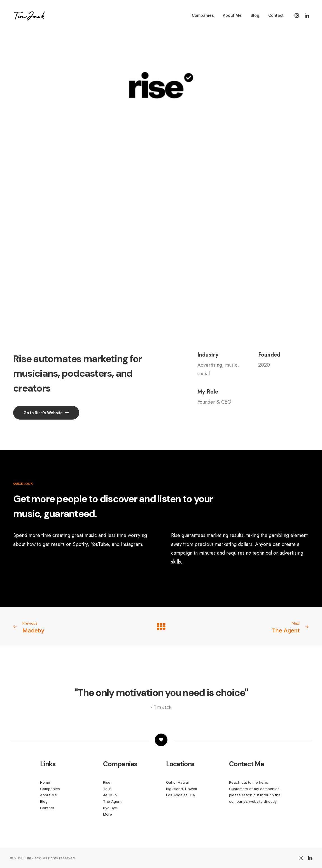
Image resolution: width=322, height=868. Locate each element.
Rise (107, 782)
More (108, 814)
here (263, 782)
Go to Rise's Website (46, 413)
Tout (107, 789)
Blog (255, 15)
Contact (276, 15)
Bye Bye (110, 808)
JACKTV (110, 795)
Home (45, 782)
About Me (232, 15)
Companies (203, 15)
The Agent (112, 801)
